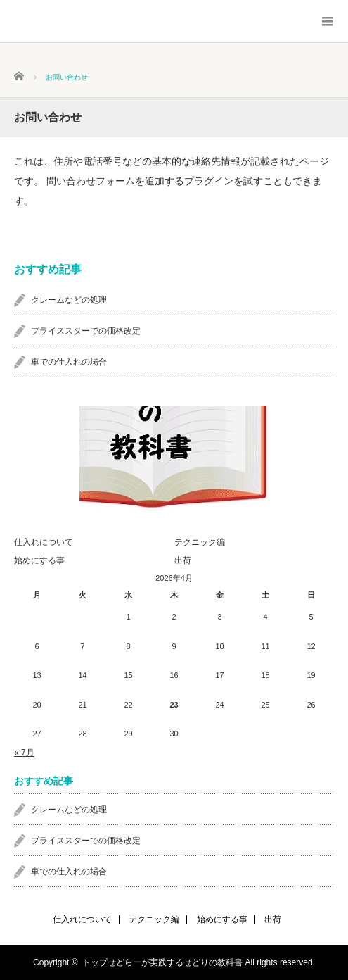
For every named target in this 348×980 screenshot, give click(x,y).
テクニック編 (200, 542)
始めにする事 (39, 560)
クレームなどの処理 (69, 300)
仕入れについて (44, 542)
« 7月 (24, 753)
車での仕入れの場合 (69, 362)
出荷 (183, 560)
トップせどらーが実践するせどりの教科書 (162, 962)
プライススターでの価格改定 (86, 331)
